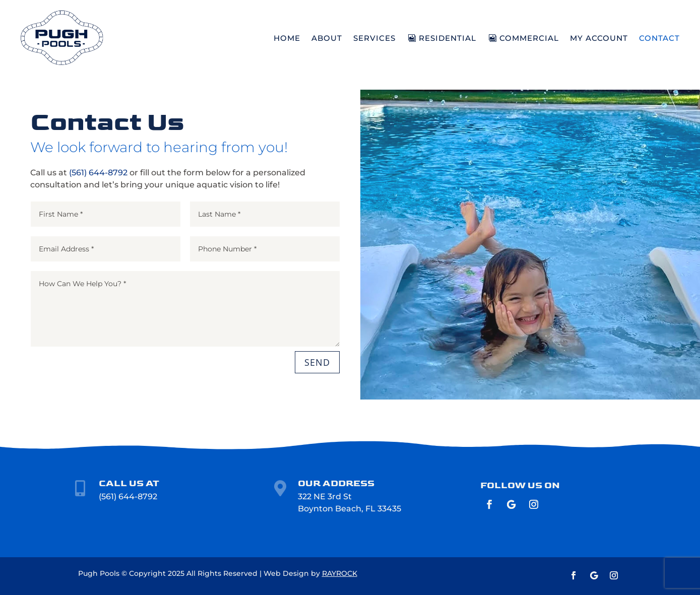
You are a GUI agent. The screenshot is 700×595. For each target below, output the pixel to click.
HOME (287, 38)
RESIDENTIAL (448, 38)
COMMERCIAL (529, 38)
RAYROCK (340, 573)
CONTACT (659, 38)
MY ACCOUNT (599, 38)
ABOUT (327, 38)
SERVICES (374, 38)
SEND (317, 362)
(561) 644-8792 (98, 173)
